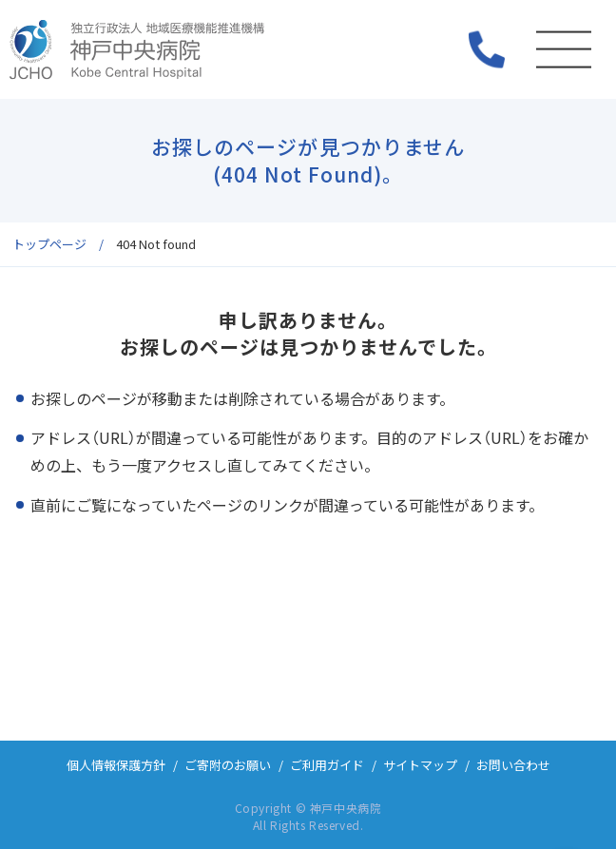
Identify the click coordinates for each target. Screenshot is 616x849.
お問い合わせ (513, 765)
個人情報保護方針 (116, 765)
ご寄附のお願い (228, 765)
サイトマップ (420, 765)
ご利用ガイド (327, 765)
